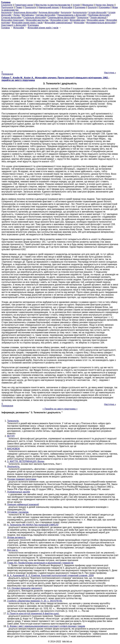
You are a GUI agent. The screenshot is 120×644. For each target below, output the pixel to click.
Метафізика (28, 15)
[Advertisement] (60, 49)
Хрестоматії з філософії (14, 25)
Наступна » (110, 73)
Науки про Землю (105, 5)
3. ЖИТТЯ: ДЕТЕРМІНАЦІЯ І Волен (26, 461)
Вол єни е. (13, 550)
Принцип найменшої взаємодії (23, 504)
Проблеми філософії (99, 15)
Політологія (7, 7)
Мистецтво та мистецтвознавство (53, 5)
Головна (5, 28)
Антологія (66, 12)
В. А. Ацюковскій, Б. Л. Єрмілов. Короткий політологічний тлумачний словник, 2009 (50, 575)
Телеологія (83, 18)
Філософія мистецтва (37, 20)
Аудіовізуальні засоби (19, 492)
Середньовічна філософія (61, 18)
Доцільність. (14, 466)
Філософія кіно (77, 20)
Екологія (92, 7)
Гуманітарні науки (24, 5)
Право (19, 7)
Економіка (104, 7)
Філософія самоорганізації (58, 23)
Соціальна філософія (35, 18)
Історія (76, 5)
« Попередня (7, 73)
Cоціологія (7, 5)
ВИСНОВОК (14, 449)
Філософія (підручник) (13, 20)
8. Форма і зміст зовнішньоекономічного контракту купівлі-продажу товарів (46, 626)
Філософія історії (59, 20)
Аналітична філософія (25, 12)
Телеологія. (13, 421)
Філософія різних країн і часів (27, 23)
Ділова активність (16, 537)
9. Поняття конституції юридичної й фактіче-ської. (33, 614)
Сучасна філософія (11, 18)
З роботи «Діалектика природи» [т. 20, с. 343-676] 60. (35, 601)
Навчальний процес (49, 7)
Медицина (88, 5)
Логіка (17, 15)
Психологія (30, 7)
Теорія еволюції (98, 18)
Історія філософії (98, 12)
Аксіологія (6, 12)
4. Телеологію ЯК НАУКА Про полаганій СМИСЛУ (33, 525)
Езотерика (80, 7)
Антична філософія (49, 12)
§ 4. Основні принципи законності (25, 588)
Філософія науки (96, 20)
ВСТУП (11, 436)
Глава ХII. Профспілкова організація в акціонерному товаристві (40, 563)
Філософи (79, 23)
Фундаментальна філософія (101, 23)
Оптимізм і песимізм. (18, 512)
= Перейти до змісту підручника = (60, 409)
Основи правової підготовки (22, 479)
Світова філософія (46, 15)
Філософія (67, 7)
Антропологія (80, 12)
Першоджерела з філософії (72, 15)
